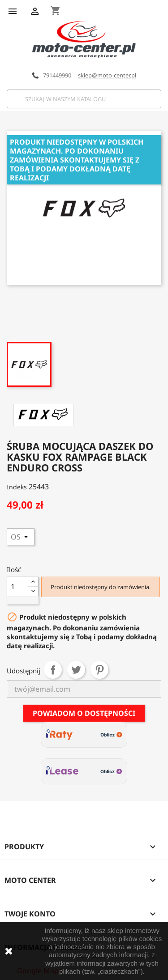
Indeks (17, 487)
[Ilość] (17, 586)
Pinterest (99, 670)
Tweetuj (76, 670)
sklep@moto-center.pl (107, 75)
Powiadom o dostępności (84, 713)
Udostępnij (53, 670)
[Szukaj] (84, 99)
